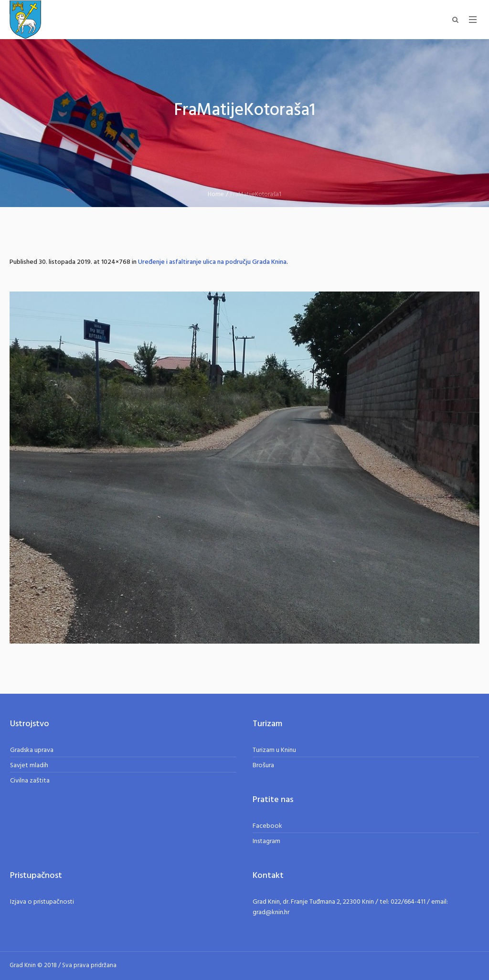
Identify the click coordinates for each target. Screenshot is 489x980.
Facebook (267, 826)
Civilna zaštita (30, 781)
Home (216, 194)
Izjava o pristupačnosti (42, 902)
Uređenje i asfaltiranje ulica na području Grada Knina (212, 262)
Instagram (266, 841)
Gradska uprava (32, 750)
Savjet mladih (29, 766)
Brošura (263, 766)
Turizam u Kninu (274, 750)
